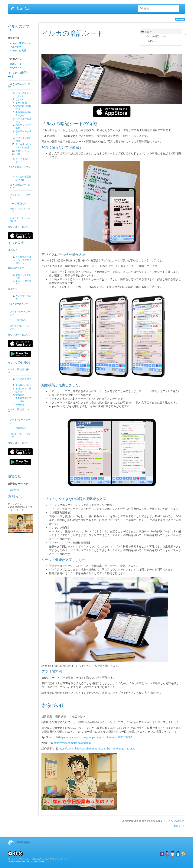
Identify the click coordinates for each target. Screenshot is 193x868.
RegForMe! (16, 68)
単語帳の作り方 (23, 385)
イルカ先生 (15, 47)
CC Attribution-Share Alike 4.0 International (26, 862)
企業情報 (14, 490)
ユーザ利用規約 (18, 204)
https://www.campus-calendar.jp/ (72, 743)
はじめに (20, 99)
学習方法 (20, 395)
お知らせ (152, 41)
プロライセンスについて (20, 211)
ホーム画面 (21, 103)
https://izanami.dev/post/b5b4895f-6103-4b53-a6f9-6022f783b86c (97, 749)
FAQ (18, 154)
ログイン (179, 826)
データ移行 (21, 405)
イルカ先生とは (23, 257)
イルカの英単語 (18, 51)
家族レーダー (17, 64)
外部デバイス (22, 151)
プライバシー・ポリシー (20, 197)
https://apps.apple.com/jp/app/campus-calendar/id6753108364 (96, 737)
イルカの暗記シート (20, 43)
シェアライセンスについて (20, 219)
